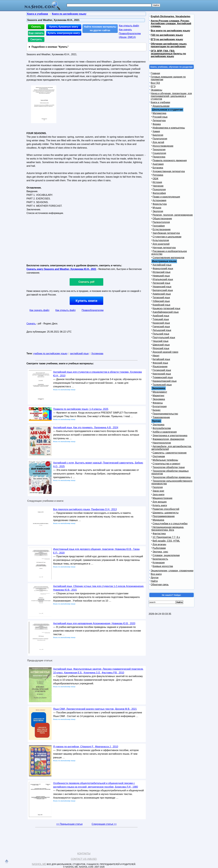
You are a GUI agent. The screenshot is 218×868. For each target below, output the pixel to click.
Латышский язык (162, 330)
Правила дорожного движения (170, 160)
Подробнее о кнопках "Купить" (50, 47)
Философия (159, 193)
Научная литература (164, 248)
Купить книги (86, 301)
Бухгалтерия (160, 406)
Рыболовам (159, 548)
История (157, 182)
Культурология (161, 240)
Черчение (158, 186)
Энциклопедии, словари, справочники (172, 571)
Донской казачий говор (165, 352)
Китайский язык (161, 359)
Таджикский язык (162, 385)
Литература (159, 121)
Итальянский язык (163, 279)
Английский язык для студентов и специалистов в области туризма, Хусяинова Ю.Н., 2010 (97, 374)
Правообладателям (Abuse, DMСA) (130, 35)
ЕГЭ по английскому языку (167, 39)
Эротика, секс (160, 552)
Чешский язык (160, 341)
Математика (159, 113)
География (159, 226)
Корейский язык (161, 305)
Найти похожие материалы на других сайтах (100, 29)
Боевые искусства (163, 566)
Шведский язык (161, 345)
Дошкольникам (161, 106)
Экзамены (156, 90)
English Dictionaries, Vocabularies (171, 16)
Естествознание (162, 229)
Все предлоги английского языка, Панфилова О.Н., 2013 (85, 509)
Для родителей (161, 244)
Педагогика (159, 157)
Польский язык (161, 334)
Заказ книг (158, 491)
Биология (158, 135)
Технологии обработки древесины (172, 477)
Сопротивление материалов (168, 258)
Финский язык (160, 363)
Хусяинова (97, 354)
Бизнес (157, 410)
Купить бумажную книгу (64, 27)
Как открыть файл (129, 26)
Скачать (36, 27)
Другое (155, 578)
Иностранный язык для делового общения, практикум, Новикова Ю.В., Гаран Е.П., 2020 (96, 551)
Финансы (158, 403)
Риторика (158, 175)
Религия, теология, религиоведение (173, 215)
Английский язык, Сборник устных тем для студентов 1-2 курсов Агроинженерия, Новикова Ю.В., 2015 (99, 588)
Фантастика (159, 534)
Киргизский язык (162, 374)
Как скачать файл (39, 310)
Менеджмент (160, 392)
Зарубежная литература (166, 233)
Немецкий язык (161, 276)
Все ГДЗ (155, 83)
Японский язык (161, 348)
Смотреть (36, 39)
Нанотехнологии (162, 443)
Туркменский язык (163, 377)
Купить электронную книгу (64, 33)
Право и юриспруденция (166, 197)
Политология (160, 139)
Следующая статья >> (104, 824)
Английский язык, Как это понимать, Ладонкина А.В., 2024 (86, 427)
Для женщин (160, 502)
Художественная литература (169, 171)
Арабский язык (161, 316)
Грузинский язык (162, 370)
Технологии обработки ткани (169, 467)
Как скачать (125, 30)
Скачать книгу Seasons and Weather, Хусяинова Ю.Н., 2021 (61, 269)
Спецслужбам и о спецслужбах (170, 524)
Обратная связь (160, 585)
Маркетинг (159, 396)
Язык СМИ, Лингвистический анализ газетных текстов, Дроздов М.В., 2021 (95, 709)
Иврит (156, 356)
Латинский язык (161, 283)
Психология (159, 190)
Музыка (157, 208)
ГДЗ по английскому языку (167, 35)
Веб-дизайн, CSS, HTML (166, 541)
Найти (154, 581)
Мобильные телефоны (165, 460)
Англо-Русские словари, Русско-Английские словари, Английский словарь (171, 24)
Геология (158, 487)
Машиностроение (163, 498)
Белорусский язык (163, 290)
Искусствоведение (163, 146)
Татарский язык (161, 298)
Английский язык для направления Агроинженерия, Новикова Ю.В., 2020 (94, 623)
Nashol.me (39, 864)
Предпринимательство (165, 414)
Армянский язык (162, 294)
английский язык (79, 354)
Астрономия (159, 200)
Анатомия (158, 164)
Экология (158, 211)
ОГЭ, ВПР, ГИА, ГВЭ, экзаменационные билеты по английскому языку (168, 54)
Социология (159, 153)
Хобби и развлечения (165, 432)
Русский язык (160, 117)
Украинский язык (162, 287)
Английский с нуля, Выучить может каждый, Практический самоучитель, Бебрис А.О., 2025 (98, 465)
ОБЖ (155, 179)
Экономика (159, 399)
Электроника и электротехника (170, 436)
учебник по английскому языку (50, 354)
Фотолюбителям (162, 428)
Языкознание (160, 367)
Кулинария (159, 563)
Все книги (156, 574)
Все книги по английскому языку (170, 31)
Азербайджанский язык (166, 312)
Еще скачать (36, 33)
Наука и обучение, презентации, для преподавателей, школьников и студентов (171, 96)
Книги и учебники (160, 102)
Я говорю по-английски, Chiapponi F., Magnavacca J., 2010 (86, 747)
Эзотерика (158, 425)
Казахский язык (161, 323)
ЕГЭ (153, 86)
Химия (156, 131)
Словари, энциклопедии (166, 555)
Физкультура (160, 204)
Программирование (164, 516)
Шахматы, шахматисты (166, 513)
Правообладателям (93, 310)
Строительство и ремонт (166, 464)
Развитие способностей (166, 509)
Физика (157, 124)
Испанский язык (162, 272)
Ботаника (158, 168)
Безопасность (160, 559)
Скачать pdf (87, 282)
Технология (159, 150)
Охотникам (159, 456)
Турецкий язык (161, 319)
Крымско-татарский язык (166, 308)
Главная (155, 73)
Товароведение (161, 417)
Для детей (158, 142)
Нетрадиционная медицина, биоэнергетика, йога (168, 529)
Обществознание (162, 219)
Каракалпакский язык (165, 381)
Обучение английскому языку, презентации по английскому (169, 45)
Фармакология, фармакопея (168, 439)
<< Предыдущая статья (69, 824)
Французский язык (163, 268)
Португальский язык (164, 337)
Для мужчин (159, 544)
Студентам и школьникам (167, 237)
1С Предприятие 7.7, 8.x (166, 537)
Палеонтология (161, 222)
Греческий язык (161, 327)
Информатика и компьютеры (169, 128)
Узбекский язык (161, 301)
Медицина (158, 520)
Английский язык (162, 265)
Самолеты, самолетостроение (170, 453)
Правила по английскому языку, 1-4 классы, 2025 (81, 409)
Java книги (159, 495)
